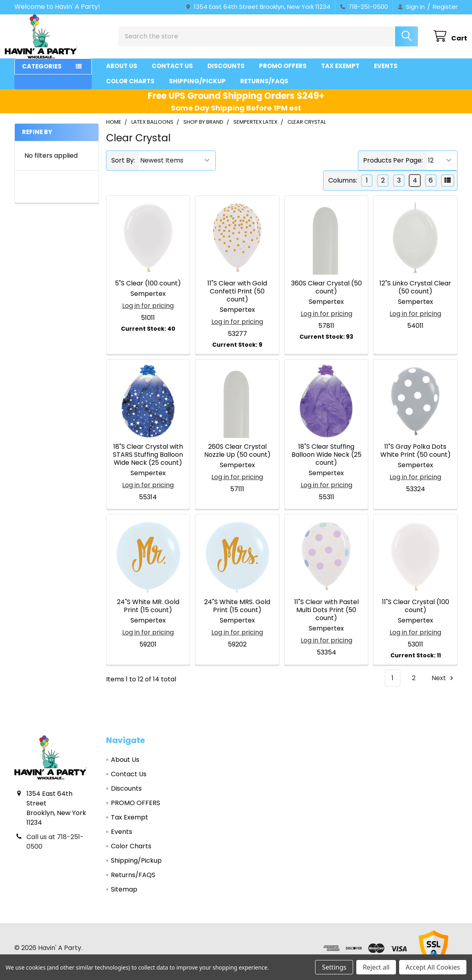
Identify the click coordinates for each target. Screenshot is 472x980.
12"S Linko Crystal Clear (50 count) (415, 294)
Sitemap (124, 897)
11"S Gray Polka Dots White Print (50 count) (416, 458)
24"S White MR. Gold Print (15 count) (148, 613)
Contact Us (172, 73)
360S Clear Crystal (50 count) (326, 294)
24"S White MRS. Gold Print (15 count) (237, 613)
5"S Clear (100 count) (148, 290)
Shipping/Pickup (197, 88)
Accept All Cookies (433, 967)
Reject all (376, 967)
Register (445, 7)
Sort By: (123, 168)
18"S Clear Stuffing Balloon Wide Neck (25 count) (326, 462)
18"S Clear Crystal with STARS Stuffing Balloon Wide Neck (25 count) (148, 462)
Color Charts (130, 88)
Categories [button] (42, 73)
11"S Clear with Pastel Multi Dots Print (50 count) (326, 617)
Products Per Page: (393, 168)
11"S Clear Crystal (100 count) (416, 613)
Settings (334, 967)
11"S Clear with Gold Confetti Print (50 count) (237, 298)
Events (386, 73)
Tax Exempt (340, 73)
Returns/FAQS (264, 88)
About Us (122, 73)
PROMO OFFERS (283, 73)
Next (444, 685)
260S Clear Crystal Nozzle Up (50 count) (237, 458)
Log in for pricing (148, 313)
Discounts (226, 73)
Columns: (343, 188)
